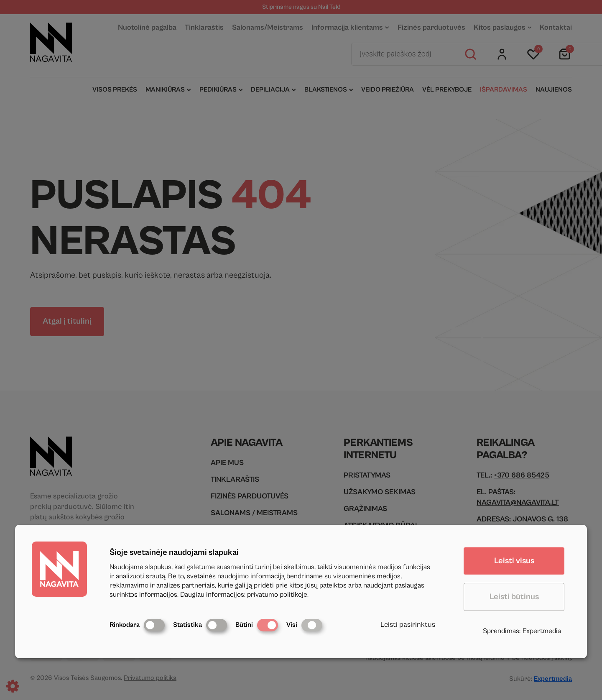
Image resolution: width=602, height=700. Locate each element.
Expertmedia (542, 631)
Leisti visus (514, 561)
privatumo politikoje (277, 595)
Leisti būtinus (514, 597)
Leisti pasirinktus (408, 625)
